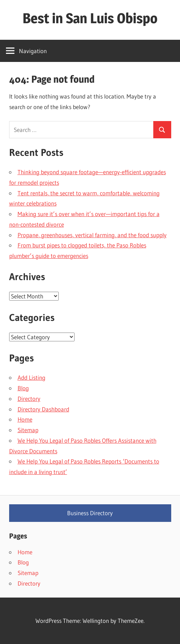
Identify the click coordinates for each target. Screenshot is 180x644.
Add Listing (31, 377)
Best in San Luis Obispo (90, 18)
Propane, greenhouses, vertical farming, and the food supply (92, 235)
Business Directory (90, 513)
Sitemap (28, 430)
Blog (23, 388)
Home (25, 419)
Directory (29, 399)
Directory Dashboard (43, 409)
